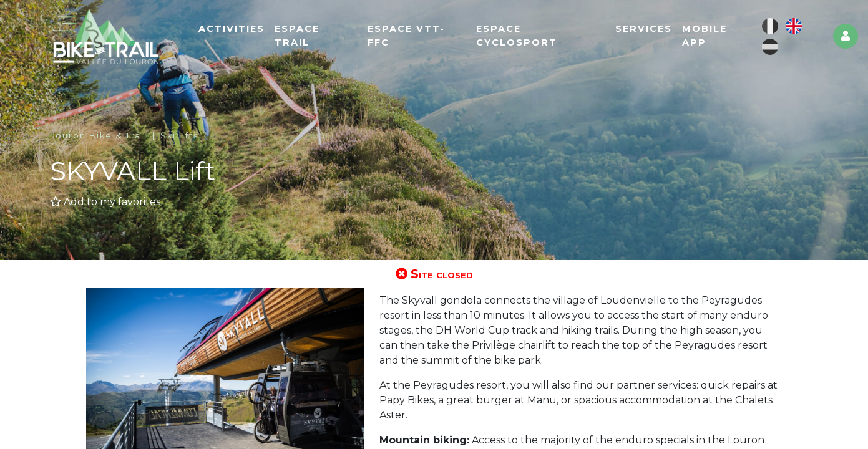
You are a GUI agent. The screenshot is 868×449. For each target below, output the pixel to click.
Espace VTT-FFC (406, 36)
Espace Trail (297, 36)
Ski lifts (179, 136)
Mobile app (705, 36)
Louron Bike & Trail (99, 136)
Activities (232, 29)
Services (644, 29)
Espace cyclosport (517, 36)
